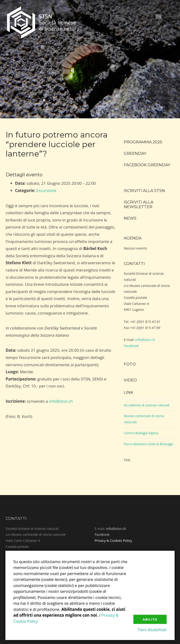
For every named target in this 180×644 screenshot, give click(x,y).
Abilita (150, 619)
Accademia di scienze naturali (147, 405)
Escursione (46, 190)
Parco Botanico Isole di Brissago (148, 444)
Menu (158, 16)
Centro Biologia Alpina (141, 433)
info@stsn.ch (61, 401)
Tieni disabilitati (152, 630)
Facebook (131, 346)
